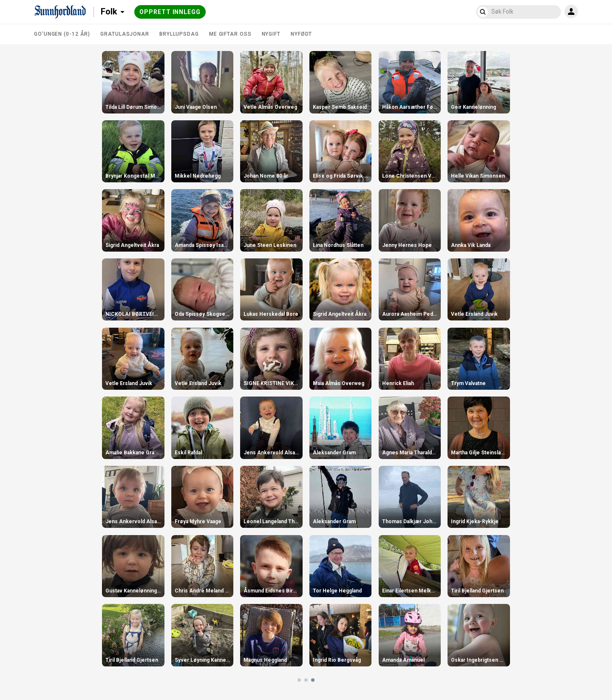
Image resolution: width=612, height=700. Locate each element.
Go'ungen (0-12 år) (62, 34)
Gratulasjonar (125, 34)
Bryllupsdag (179, 34)
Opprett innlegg (170, 12)
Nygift (271, 34)
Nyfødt (301, 34)
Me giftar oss (230, 34)
